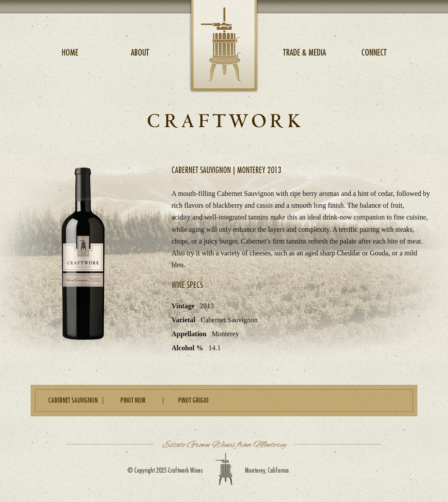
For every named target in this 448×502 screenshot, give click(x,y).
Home (70, 53)
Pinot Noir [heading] (133, 401)
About (140, 53)
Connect (374, 53)
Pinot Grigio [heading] (193, 401)
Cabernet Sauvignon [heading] (73, 401)
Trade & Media (304, 53)
